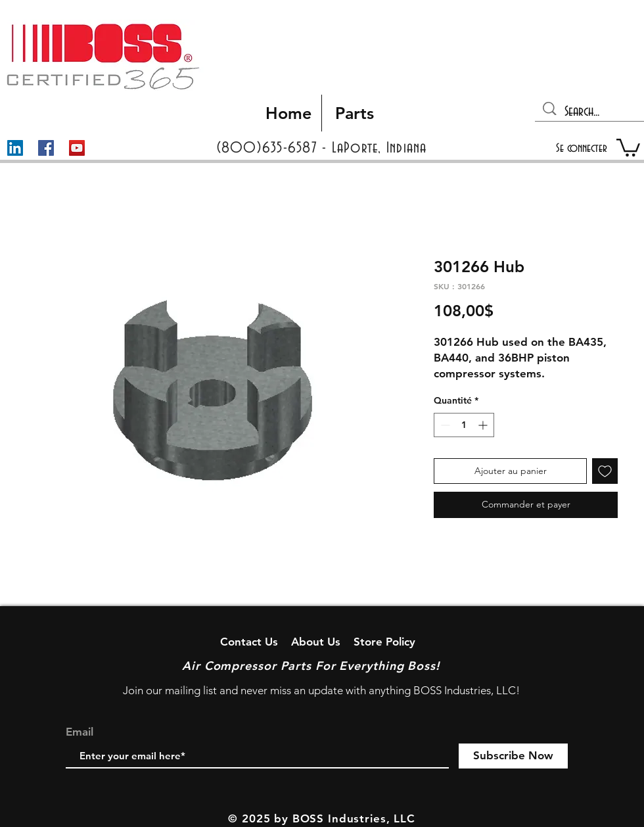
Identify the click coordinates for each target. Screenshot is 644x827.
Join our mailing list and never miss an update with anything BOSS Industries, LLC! (321, 690)
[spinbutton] (464, 425)
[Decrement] (444, 425)
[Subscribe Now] (513, 756)
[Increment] (484, 425)
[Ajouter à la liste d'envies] (605, 471)
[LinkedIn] (15, 148)
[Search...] (590, 112)
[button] (628, 147)
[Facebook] (46, 148)
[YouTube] (77, 148)
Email (80, 732)
